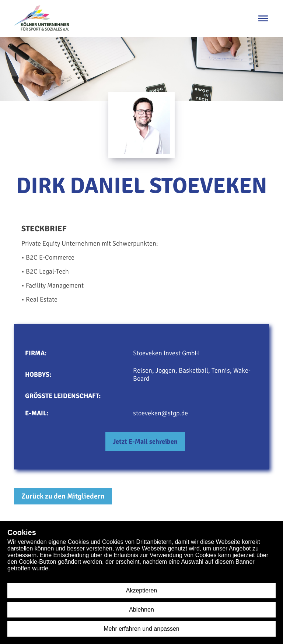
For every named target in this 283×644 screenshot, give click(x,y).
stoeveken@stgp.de (160, 413)
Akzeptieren (142, 590)
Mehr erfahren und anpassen (141, 629)
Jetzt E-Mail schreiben (145, 441)
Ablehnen (141, 610)
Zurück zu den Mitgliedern (63, 496)
